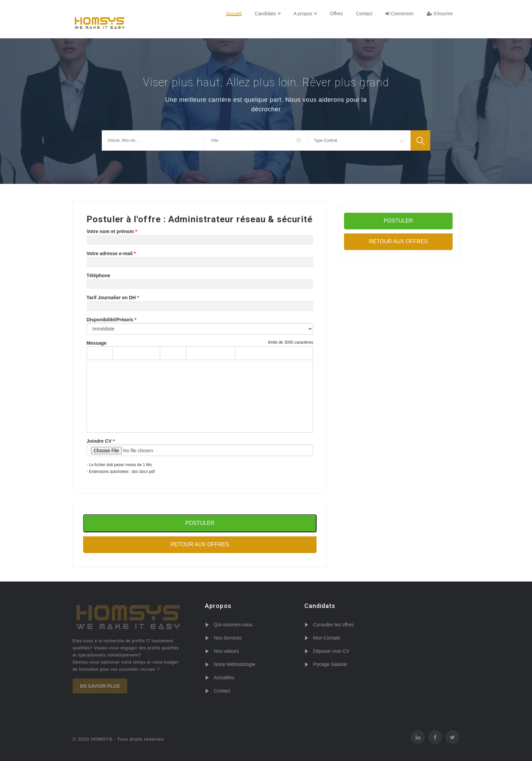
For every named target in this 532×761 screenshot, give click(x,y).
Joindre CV (99, 441)
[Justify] (228, 353)
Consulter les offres (334, 625)
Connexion (400, 14)
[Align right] (216, 353)
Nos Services (228, 638)
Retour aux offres (200, 544)
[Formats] (136, 353)
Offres (337, 14)
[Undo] (94, 353)
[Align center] (205, 353)
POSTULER (398, 221)
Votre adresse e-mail (110, 253)
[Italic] (179, 353)
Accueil (236, 14)
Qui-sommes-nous (233, 625)
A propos (306, 14)
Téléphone (98, 275)
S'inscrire (440, 14)
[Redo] (106, 353)
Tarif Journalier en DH (111, 298)
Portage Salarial (330, 664)
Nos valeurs (226, 651)
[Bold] (167, 353)
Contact (365, 14)
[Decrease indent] (243, 353)
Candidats (269, 14)
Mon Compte (327, 638)
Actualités (224, 678)
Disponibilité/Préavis (110, 320)
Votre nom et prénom (110, 231)
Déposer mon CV (331, 651)
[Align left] (193, 353)
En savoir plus (100, 686)
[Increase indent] (254, 353)
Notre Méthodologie (234, 664)
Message (97, 343)
